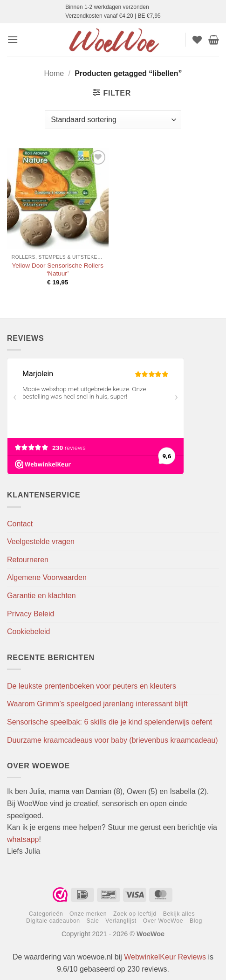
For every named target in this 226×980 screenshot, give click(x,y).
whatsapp (23, 839)
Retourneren (28, 560)
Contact (20, 524)
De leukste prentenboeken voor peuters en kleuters (92, 686)
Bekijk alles (179, 914)
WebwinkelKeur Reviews (165, 957)
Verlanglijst (121, 921)
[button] (13, 39)
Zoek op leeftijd (135, 914)
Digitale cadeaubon (53, 921)
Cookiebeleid (29, 631)
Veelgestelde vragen (41, 542)
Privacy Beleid (31, 614)
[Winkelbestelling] (113, 120)
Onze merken (88, 914)
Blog (196, 921)
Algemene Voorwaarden (47, 577)
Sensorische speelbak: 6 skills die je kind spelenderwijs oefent (110, 722)
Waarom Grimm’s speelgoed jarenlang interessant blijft (97, 704)
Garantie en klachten (41, 596)
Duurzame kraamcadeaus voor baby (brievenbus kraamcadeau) (113, 740)
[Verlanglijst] (197, 40)
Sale (93, 921)
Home (54, 73)
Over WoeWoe (163, 921)
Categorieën (46, 914)
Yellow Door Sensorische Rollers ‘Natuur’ (58, 270)
